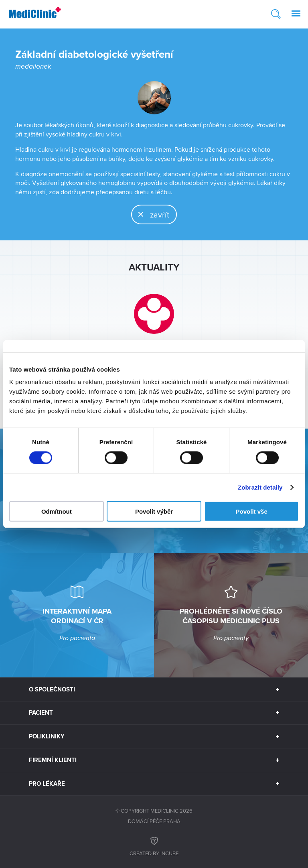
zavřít (151, 214)
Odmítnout (57, 511)
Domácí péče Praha (154, 821)
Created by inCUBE (154, 845)
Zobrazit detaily (260, 487)
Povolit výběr (154, 511)
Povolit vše (252, 511)
